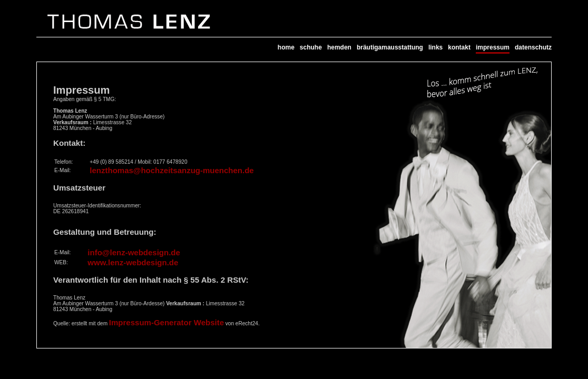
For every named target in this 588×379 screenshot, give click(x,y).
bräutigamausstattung (390, 47)
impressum (493, 47)
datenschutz (533, 47)
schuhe (311, 47)
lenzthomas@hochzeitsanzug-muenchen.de (171, 170)
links (435, 47)
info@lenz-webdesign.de (134, 252)
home (286, 47)
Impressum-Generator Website (166, 322)
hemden (339, 47)
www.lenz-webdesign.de (133, 262)
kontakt (459, 47)
